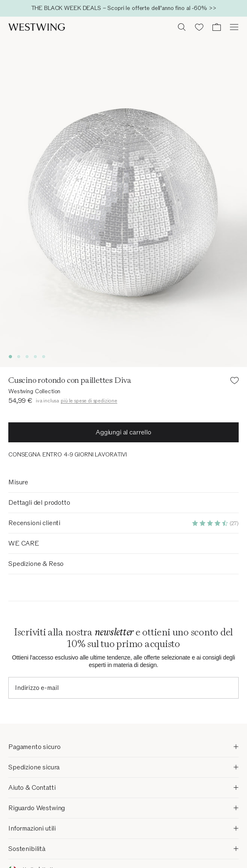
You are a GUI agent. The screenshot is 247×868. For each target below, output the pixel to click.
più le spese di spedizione (89, 401)
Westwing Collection (34, 391)
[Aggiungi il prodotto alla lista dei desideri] (235, 382)
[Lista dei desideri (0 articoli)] (199, 27)
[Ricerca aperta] (182, 27)
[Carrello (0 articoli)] (217, 27)
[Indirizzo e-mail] (123, 688)
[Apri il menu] (234, 27)
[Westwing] (37, 27)
